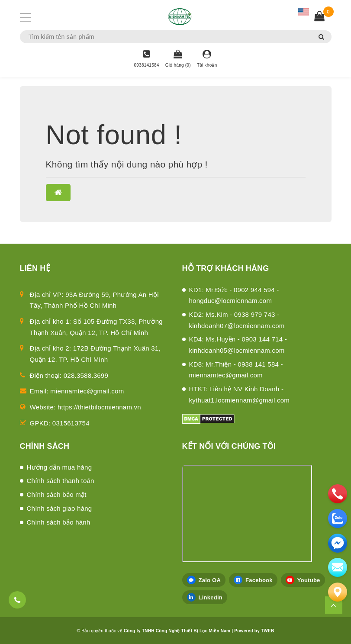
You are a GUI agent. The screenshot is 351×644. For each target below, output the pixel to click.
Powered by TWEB (254, 631)
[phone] (338, 494)
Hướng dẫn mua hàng (60, 467)
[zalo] (338, 518)
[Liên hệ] (338, 592)
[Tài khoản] (207, 59)
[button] (58, 193)
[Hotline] (146, 59)
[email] (338, 543)
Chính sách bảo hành (59, 522)
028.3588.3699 (86, 375)
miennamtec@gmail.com (87, 391)
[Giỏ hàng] (178, 59)
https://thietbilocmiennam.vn (99, 407)
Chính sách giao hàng (60, 508)
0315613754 (71, 423)
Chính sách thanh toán (61, 481)
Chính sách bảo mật (57, 494)
